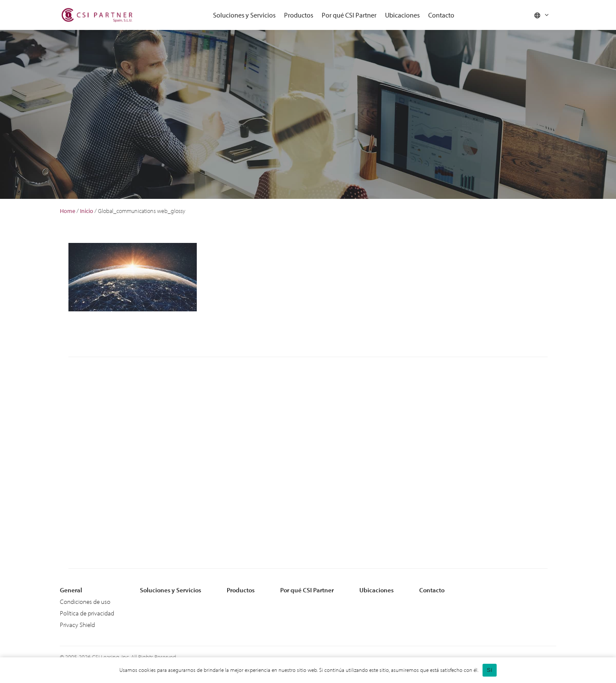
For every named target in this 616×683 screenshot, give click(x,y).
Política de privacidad (87, 613)
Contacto (441, 15)
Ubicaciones (402, 15)
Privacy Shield (77, 625)
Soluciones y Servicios (244, 15)
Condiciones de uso (85, 602)
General (71, 590)
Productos (299, 15)
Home (68, 211)
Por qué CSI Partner (349, 15)
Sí (490, 670)
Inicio (87, 211)
